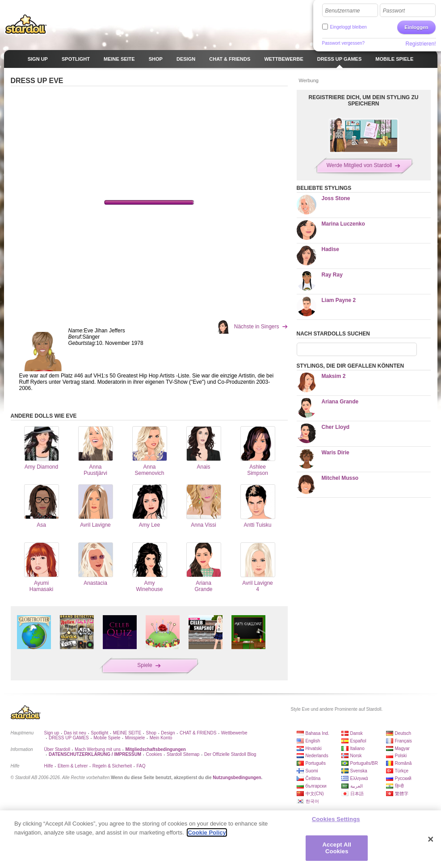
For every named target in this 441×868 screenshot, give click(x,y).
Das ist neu (75, 733)
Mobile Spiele (107, 738)
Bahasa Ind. (317, 733)
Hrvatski (314, 748)
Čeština (313, 778)
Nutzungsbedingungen (237, 778)
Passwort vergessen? (344, 43)
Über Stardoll (57, 749)
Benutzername (343, 11)
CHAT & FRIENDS (198, 733)
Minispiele (135, 738)
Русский (403, 778)
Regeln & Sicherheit (112, 766)
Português (316, 763)
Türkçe (402, 771)
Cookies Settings (336, 819)
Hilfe (49, 766)
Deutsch (403, 733)
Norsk (356, 756)
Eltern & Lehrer (73, 766)
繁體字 (402, 794)
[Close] (431, 839)
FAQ (141, 766)
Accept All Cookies (337, 848)
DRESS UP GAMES (69, 738)
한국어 (312, 801)
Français (403, 741)
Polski (401, 756)
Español (358, 741)
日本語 (357, 794)
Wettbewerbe (234, 733)
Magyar (402, 748)
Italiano (357, 748)
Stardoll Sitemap (183, 754)
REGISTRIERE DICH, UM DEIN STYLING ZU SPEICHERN (363, 101)
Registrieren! (420, 44)
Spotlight (99, 733)
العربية (357, 786)
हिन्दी (399, 786)
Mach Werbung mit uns (98, 749)
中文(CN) (315, 794)
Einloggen (416, 27)
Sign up (52, 733)
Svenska (359, 771)
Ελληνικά (359, 778)
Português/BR (364, 763)
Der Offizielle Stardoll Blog (230, 754)
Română (403, 763)
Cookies (154, 754)
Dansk (357, 733)
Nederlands (317, 756)
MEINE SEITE (127, 733)
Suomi (312, 771)
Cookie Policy (207, 832)
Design (168, 733)
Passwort (394, 11)
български (316, 786)
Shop (151, 733)
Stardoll (26, 24)
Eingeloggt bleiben (349, 27)
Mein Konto (161, 738)
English (313, 741)
